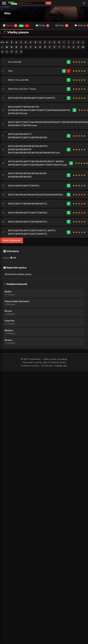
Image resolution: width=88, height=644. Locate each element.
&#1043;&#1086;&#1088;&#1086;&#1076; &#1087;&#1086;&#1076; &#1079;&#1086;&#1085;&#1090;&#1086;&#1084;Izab (34, 149)
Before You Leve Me (18, 80)
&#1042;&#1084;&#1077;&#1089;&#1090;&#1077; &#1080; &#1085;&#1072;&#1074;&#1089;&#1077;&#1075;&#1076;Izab (38, 163)
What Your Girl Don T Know (22, 89)
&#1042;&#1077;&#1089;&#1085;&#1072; (28, 204)
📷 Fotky (62, 26)
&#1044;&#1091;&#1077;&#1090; (24, 186)
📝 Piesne (16, 26)
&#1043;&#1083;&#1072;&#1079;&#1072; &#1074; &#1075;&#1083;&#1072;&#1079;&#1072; (32, 232)
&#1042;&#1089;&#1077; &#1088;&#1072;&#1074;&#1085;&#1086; (28, 136)
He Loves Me (15, 62)
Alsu (7, 13)
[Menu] (4, 3)
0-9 (2, 42)
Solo (10, 71)
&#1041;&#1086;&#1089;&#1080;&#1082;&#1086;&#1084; (36, 195)
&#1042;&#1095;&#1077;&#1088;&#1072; (28, 222)
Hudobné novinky (30, 366)
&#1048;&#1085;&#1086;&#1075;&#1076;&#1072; (32, 98)
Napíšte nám (61, 366)
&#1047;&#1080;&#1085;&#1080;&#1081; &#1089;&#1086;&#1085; (28, 175)
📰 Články (42, 26)
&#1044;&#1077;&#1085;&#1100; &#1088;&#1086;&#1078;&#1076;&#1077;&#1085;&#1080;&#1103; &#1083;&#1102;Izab (39, 110)
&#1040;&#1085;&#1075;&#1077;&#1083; (28, 213)
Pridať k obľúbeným (12, 240)
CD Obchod (47, 366)
